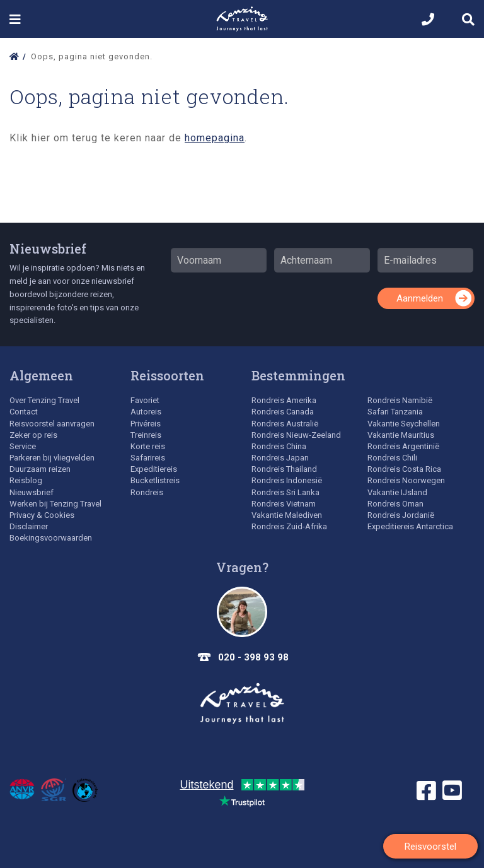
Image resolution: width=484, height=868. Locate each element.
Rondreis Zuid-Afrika (289, 526)
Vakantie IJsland (397, 492)
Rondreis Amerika (284, 400)
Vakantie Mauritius (401, 435)
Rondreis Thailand (284, 469)
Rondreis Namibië (400, 400)
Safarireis (148, 458)
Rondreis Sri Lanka (285, 492)
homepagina (215, 138)
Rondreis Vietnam (284, 504)
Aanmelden (420, 298)
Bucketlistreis (155, 480)
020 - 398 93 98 (253, 657)
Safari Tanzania (395, 412)
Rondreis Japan (280, 458)
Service (23, 446)
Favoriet (145, 400)
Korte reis (148, 446)
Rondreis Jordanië (401, 515)
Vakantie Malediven (287, 515)
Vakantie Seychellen (404, 424)
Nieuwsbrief (48, 249)
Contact (24, 412)
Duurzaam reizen (40, 469)
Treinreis (146, 435)
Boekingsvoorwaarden (51, 538)
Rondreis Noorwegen (406, 480)
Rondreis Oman (395, 504)
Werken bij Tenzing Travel (55, 504)
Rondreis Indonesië (287, 480)
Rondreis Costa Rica (404, 469)
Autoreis (146, 412)
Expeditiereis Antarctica (410, 526)
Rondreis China (279, 446)
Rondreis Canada (283, 412)
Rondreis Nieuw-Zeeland (296, 435)
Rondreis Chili (392, 458)
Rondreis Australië (285, 424)
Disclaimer (29, 526)
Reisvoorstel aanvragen (52, 424)
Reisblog (26, 480)
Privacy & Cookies (42, 515)
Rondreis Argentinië (403, 446)
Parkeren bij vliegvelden (52, 458)
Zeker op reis (33, 435)
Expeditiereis (154, 469)
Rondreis (147, 492)
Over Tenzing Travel (44, 400)
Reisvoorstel (430, 847)
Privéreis (146, 424)
